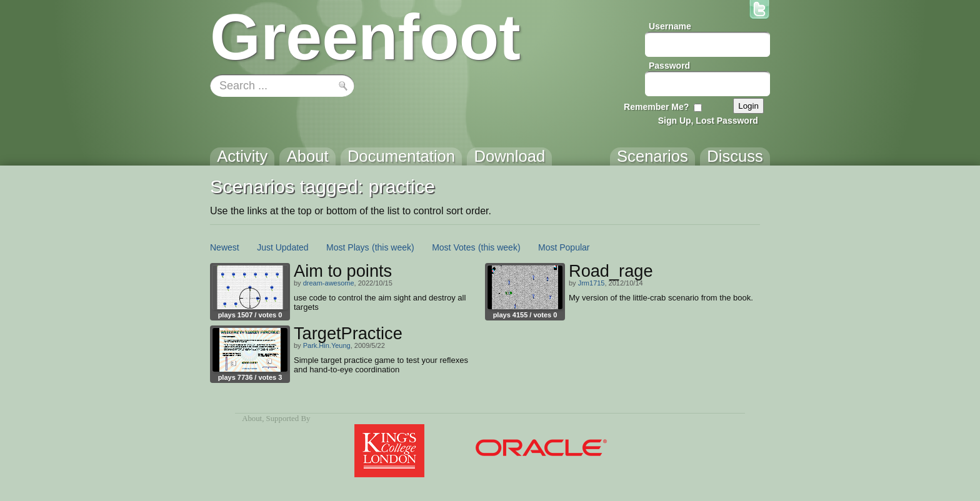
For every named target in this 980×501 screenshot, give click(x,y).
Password (669, 66)
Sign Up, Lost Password (708, 121)
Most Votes (453, 247)
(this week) (393, 247)
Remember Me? (656, 107)
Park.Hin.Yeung (327, 345)
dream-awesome (329, 283)
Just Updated (283, 247)
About (252, 419)
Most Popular (564, 247)
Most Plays (347, 247)
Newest (225, 247)
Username (670, 26)
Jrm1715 (592, 283)
